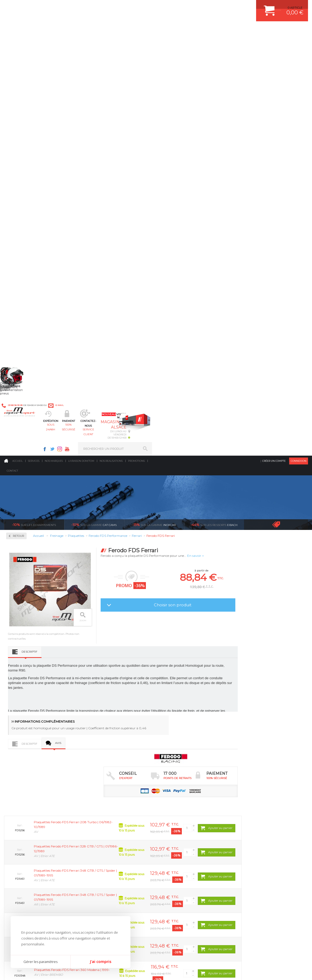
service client (172, 31)
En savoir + (258, 139)
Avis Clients (286, 954)
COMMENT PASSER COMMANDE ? (263, 804)
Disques (19, 162)
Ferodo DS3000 (24, 201)
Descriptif (92, 259)
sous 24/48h (97, 31)
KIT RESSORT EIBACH (181, 831)
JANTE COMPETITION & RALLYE (188, 844)
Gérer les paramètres (40, 962)
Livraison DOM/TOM (81, 44)
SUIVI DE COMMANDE (254, 817)
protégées (273, 741)
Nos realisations (111, 44)
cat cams (94, 108)
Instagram (216, 7)
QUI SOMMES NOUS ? (20, 837)
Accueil (17, 44)
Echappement (99, 804)
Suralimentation (102, 797)
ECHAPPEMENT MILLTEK (183, 811)
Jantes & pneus (100, 831)
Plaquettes (23, 179)
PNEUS (171, 824)
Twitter (208, 7)
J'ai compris (100, 962)
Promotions (136, 44)
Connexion (299, 44)
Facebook (201, 7)
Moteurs (95, 791)
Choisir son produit (235, 188)
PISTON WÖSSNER (179, 804)
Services (34, 44)
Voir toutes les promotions (281, 107)
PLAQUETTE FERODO (181, 797)
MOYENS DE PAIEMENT (255, 811)
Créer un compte (274, 44)
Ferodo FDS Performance (32, 207)
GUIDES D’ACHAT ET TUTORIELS (261, 844)
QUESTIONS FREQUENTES (257, 837)
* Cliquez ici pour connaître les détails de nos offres (194, 893)
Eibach (214, 108)
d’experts (121, 741)
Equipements (98, 851)
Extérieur (96, 837)
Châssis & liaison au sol (107, 817)
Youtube (223, 7)
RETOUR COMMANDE (254, 824)
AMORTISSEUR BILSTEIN (183, 791)
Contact (12, 54)
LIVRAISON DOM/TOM (254, 831)
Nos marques (54, 44)
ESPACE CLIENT (249, 791)
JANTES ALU (175, 817)
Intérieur (95, 844)
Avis (120, 351)
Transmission (99, 811)
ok (143, 889)
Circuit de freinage (30, 145)
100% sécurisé (134, 31)
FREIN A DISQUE (177, 851)
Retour (81, 119)
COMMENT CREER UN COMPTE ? (262, 797)
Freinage (95, 824)
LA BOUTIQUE (14, 843)
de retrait (197, 741)
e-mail (117, 7)
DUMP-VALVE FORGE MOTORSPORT (192, 837)
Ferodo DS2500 (24, 194)
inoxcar (154, 108)
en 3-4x (45, 741)
